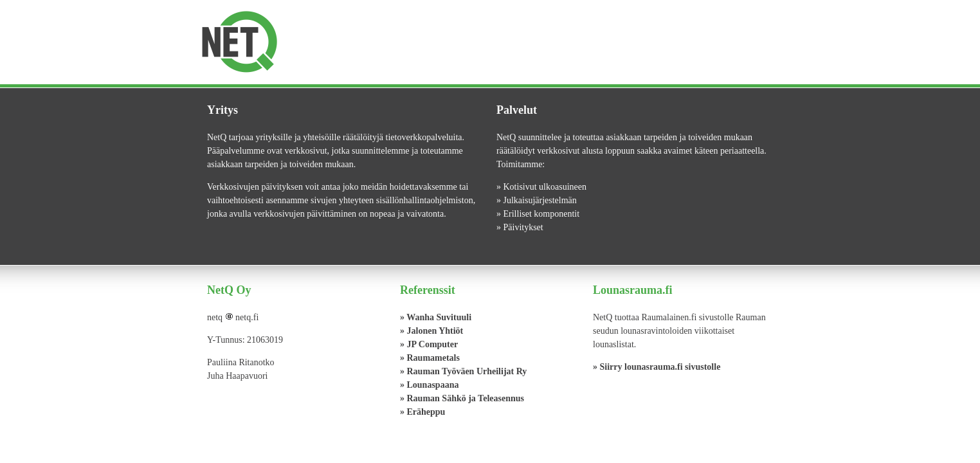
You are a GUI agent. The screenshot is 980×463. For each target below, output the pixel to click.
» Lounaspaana (429, 385)
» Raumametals (430, 358)
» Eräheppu (422, 412)
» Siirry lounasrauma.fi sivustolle (657, 367)
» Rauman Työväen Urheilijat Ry (463, 371)
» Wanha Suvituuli (436, 317)
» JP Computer (429, 344)
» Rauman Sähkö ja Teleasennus (462, 398)
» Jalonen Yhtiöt (431, 331)
